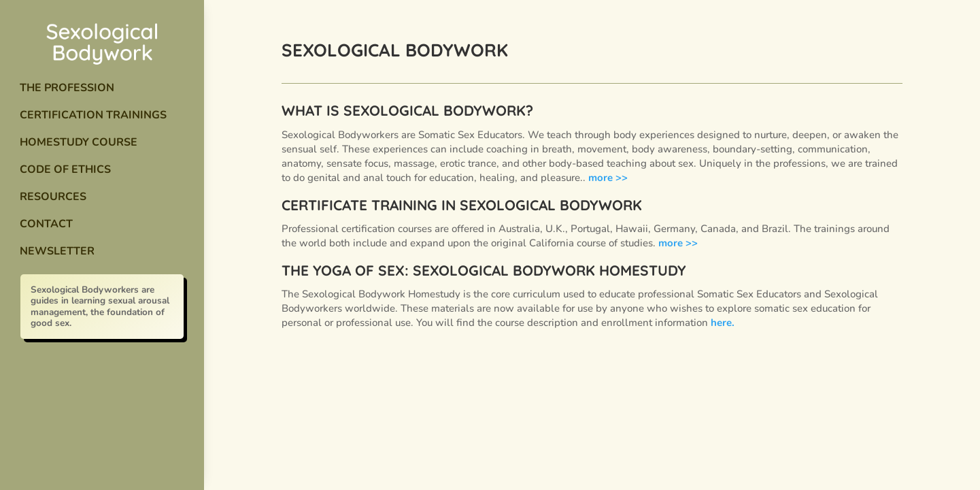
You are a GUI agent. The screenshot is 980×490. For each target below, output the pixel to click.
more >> (608, 178)
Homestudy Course (79, 142)
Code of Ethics (65, 169)
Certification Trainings (93, 115)
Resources (53, 197)
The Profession (67, 88)
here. (723, 323)
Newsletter (57, 251)
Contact (46, 224)
